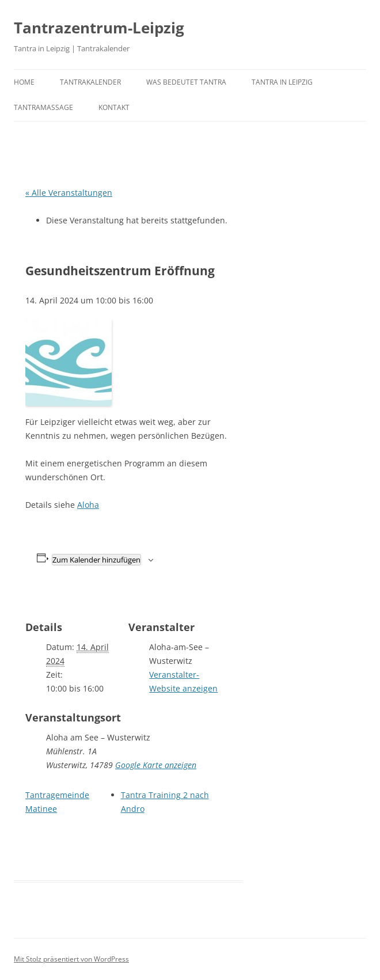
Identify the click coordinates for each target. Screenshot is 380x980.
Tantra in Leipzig (282, 82)
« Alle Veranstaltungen (69, 193)
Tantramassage (43, 107)
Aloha (88, 505)
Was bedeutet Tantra (186, 82)
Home (24, 82)
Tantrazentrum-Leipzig (99, 28)
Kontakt (114, 107)
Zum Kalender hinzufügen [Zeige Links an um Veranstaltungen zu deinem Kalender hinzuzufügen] (96, 560)
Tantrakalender (90, 82)
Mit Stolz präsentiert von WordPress (71, 959)
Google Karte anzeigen (156, 765)
